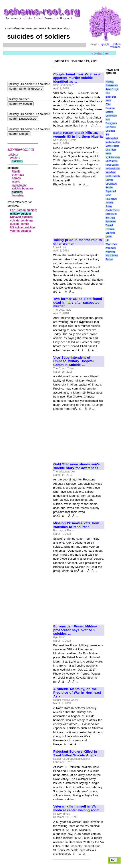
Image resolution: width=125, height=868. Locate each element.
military (13, 154)
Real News (111, 199)
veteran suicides (21, 231)
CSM (108, 104)
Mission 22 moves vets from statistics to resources (76, 525)
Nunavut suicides (21, 217)
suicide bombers (23, 189)
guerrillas (18, 175)
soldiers (15, 158)
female (16, 171)
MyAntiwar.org (112, 157)
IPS (107, 135)
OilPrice (109, 180)
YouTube (115, 47)
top (113, 860)
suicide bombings (22, 221)
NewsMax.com (113, 169)
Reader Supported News (111, 191)
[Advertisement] (79, 210)
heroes (16, 178)
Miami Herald (112, 146)
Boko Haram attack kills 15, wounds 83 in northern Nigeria (78, 135)
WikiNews (110, 252)
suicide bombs (20, 224)
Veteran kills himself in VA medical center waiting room (76, 808)
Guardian (110, 131)
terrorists (18, 195)
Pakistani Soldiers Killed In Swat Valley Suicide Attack (75, 753)
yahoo (117, 44)
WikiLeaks (111, 248)
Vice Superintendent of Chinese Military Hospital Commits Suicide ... (73, 361)
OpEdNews (111, 184)
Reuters (109, 203)
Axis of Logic (112, 89)
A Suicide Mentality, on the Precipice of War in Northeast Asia (77, 693)
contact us (100, 53)
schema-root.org (21, 149)
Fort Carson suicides (24, 210)
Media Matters (113, 142)
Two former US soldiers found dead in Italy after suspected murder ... (78, 302)
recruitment (19, 185)
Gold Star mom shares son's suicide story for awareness (76, 466)
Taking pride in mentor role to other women (78, 242)
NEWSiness (111, 161)
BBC (108, 93)
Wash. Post (111, 244)
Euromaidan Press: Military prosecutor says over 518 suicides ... (75, 630)
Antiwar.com (111, 85)
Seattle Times (112, 210)
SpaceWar (111, 222)
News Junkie (112, 165)
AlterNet (109, 82)
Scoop (109, 206)
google (105, 44)
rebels (16, 182)
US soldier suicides (23, 227)
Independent (112, 138)
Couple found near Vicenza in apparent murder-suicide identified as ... (77, 78)
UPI (107, 240)
